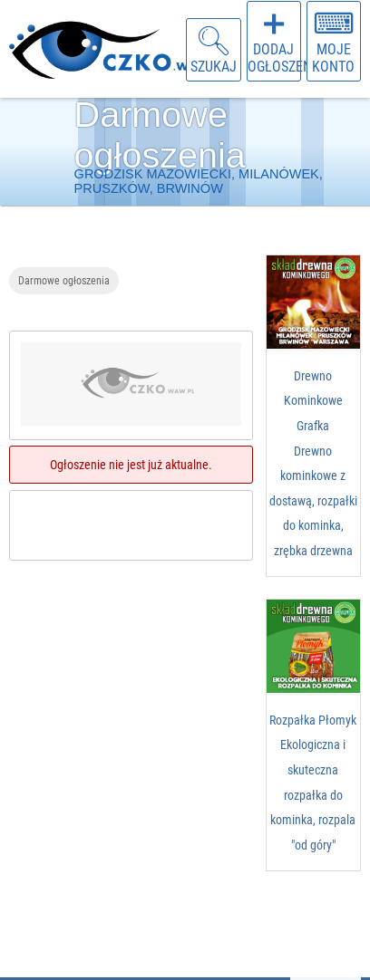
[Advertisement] (132, 682)
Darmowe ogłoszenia (64, 280)
